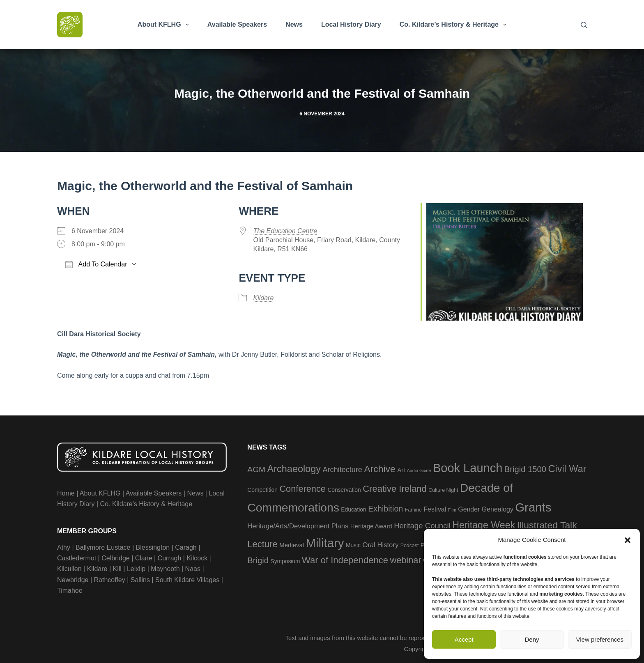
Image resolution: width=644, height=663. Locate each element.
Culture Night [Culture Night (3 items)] (443, 490)
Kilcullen (69, 569)
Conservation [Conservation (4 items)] (344, 490)
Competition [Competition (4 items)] (262, 490)
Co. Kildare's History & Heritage (146, 504)
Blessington (153, 547)
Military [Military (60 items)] (325, 543)
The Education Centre (285, 231)
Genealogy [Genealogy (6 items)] (498, 509)
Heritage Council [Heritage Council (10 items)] (422, 526)
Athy (64, 547)
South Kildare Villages (187, 580)
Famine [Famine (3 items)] (413, 510)
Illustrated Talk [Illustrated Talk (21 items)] (547, 525)
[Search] (584, 25)
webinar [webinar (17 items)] (405, 560)
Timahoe (70, 591)
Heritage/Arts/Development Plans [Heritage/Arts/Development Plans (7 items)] (298, 526)
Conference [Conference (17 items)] (302, 489)
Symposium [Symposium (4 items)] (285, 561)
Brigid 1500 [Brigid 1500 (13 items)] (525, 469)
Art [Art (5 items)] (401, 470)
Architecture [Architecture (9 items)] (343, 470)
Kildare (263, 298)
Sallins (140, 580)
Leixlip (136, 569)
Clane (144, 558)
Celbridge (115, 558)
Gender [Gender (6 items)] (469, 509)
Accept (464, 639)
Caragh (186, 547)
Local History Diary (351, 24)
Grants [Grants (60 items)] (533, 507)
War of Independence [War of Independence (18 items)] (345, 560)
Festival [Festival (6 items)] (435, 509)
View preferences (600, 639)
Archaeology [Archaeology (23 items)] (294, 469)
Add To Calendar (96, 264)
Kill (117, 569)
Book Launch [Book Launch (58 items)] (468, 468)
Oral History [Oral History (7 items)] (380, 545)
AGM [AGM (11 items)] (256, 469)
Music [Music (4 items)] (353, 545)
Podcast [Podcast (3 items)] (410, 546)
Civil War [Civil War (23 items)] (567, 469)
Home (66, 493)
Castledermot (77, 558)
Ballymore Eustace (103, 547)
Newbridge (73, 580)
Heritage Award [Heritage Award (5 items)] (371, 526)
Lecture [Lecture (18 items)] (262, 544)
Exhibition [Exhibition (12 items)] (385, 509)
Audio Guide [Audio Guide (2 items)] (419, 470)
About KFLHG (165, 25)
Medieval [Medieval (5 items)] (292, 545)
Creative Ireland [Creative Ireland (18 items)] (395, 489)
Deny (532, 639)
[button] (628, 540)
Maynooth (165, 569)
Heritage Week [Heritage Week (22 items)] (484, 525)
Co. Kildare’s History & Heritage (455, 25)
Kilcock (197, 558)
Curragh (170, 558)
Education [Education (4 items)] (353, 510)
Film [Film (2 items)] (452, 510)
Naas (193, 569)
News (294, 24)
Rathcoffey (110, 580)
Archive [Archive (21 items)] (379, 469)
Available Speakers (237, 24)
